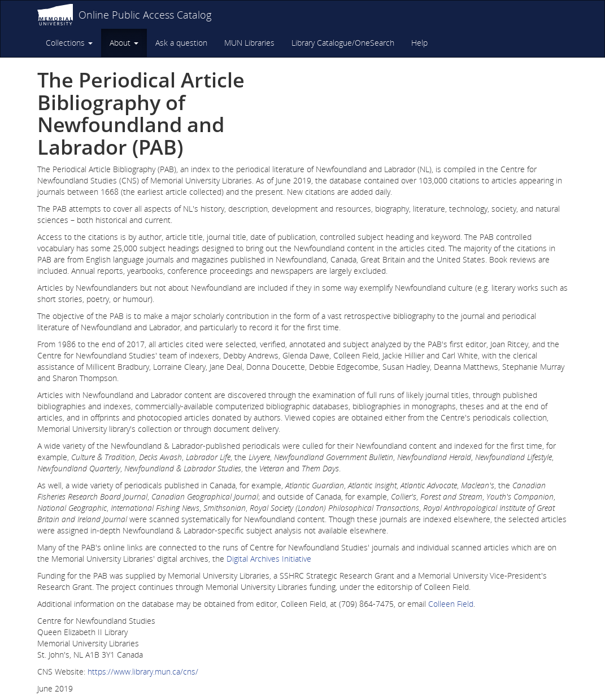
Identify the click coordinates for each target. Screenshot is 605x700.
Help (419, 43)
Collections (69, 43)
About (124, 43)
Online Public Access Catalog (145, 15)
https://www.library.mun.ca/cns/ (143, 671)
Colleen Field (451, 604)
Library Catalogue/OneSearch (343, 43)
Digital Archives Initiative (269, 559)
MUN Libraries (249, 43)
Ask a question (181, 43)
